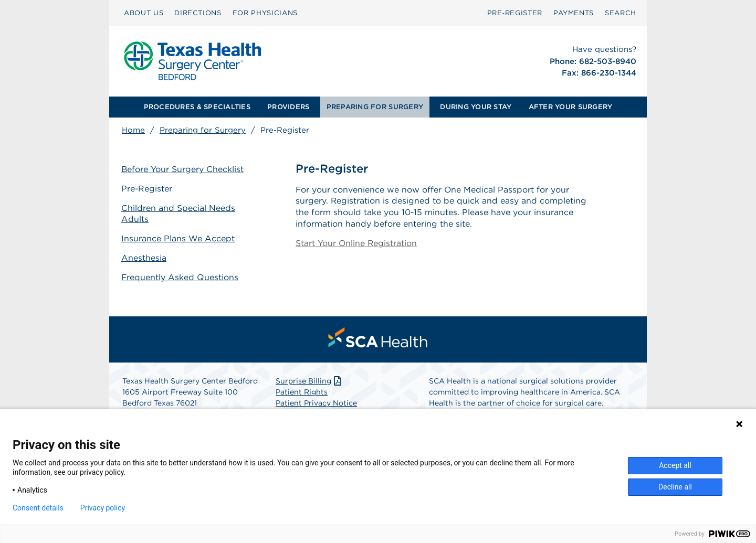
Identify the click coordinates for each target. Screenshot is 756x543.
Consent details (38, 508)
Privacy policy (103, 508)
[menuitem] (144, 13)
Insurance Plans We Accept (178, 238)
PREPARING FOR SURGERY (375, 107)
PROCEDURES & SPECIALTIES (197, 107)
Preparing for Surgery (203, 130)
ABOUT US (144, 13)
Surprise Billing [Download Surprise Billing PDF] (309, 381)
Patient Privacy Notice (316, 403)
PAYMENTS (574, 13)
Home (133, 130)
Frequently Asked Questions (181, 277)
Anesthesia (144, 257)
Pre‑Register (515, 13)
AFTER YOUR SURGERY (571, 107)
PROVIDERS (288, 107)
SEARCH (621, 13)
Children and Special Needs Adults (179, 214)
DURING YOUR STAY (476, 107)
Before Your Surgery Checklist (183, 169)
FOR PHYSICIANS (265, 13)
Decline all (675, 487)
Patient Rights (302, 392)
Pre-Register (148, 189)
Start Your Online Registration (357, 244)
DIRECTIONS (198, 13)
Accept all (675, 465)
